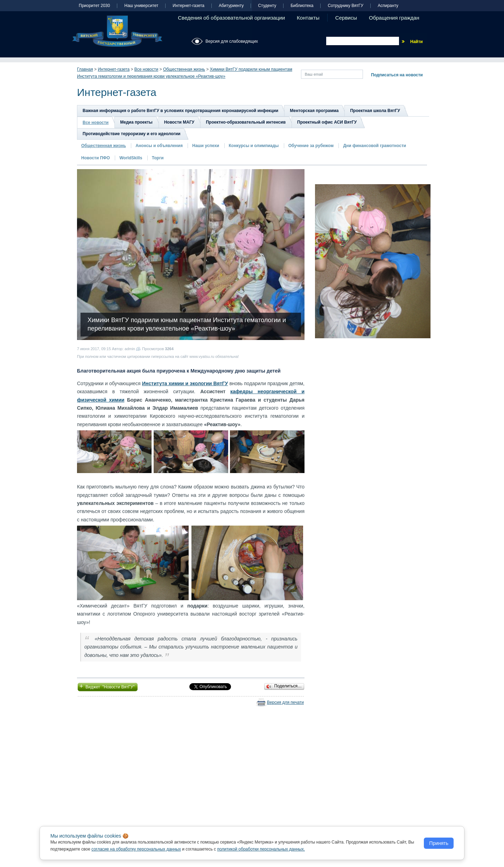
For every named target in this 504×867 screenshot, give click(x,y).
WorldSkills (131, 158)
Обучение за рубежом (311, 146)
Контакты (308, 18)
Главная (85, 69)
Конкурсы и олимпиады (254, 146)
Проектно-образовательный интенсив (246, 122)
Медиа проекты (136, 122)
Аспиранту (388, 6)
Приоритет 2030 (94, 6)
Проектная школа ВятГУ (375, 111)
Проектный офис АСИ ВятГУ (327, 122)
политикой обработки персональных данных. (261, 849)
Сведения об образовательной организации (231, 18)
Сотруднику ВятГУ (345, 6)
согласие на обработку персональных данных (136, 849)
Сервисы (346, 18)
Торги (158, 158)
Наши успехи (206, 146)
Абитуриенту (231, 6)
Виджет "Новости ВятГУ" (108, 686)
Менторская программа (314, 111)
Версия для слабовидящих (232, 41)
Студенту (267, 6)
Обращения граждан (394, 18)
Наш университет (141, 6)
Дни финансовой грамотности (374, 146)
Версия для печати (285, 702)
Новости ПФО (96, 158)
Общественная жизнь (184, 69)
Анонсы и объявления (159, 146)
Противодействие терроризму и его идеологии (131, 134)
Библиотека (302, 6)
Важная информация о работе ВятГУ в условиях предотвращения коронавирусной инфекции (180, 111)
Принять (439, 843)
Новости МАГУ (179, 122)
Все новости (146, 69)
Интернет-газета (188, 6)
